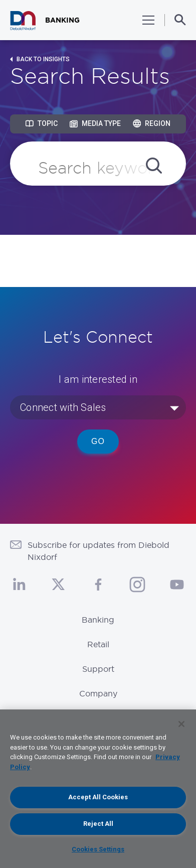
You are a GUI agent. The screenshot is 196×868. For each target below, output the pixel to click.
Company (98, 693)
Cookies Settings (98, 849)
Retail (98, 644)
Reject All (98, 824)
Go (98, 441)
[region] (98, 789)
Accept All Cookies (98, 797)
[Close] (181, 724)
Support (98, 669)
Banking (98, 620)
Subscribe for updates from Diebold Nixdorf (99, 551)
